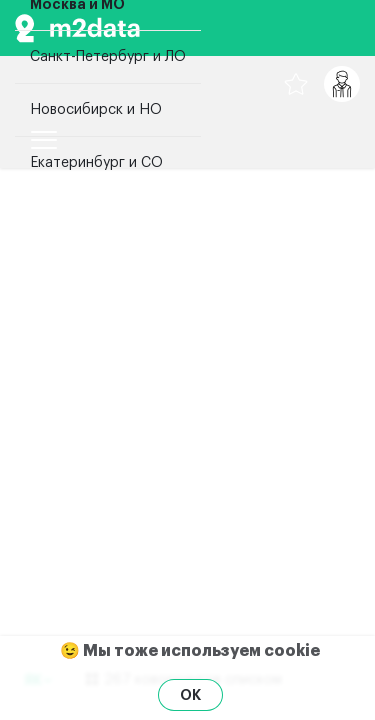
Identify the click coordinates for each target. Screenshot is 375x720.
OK (190, 695)
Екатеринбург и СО (96, 163)
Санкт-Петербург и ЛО (108, 57)
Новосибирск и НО (96, 110)
